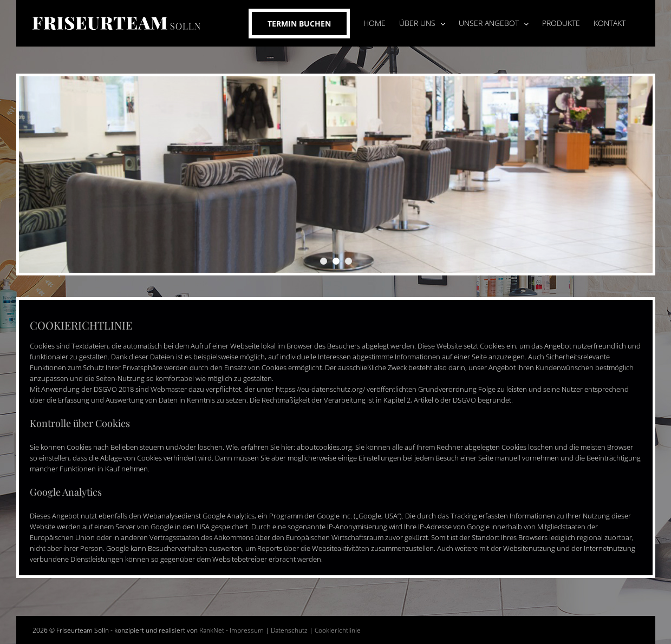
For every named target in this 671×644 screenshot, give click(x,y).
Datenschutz (289, 630)
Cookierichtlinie (338, 630)
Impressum (247, 630)
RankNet (212, 630)
